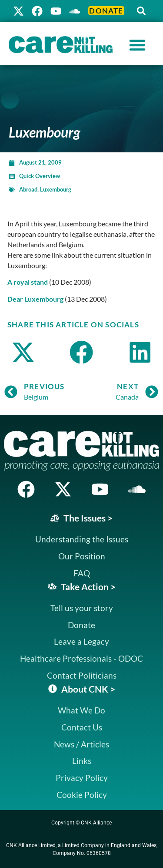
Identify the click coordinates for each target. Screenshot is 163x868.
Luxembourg (56, 189)
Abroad (28, 189)
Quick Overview (40, 176)
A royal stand (28, 282)
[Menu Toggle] (137, 45)
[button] (141, 11)
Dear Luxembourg (35, 299)
